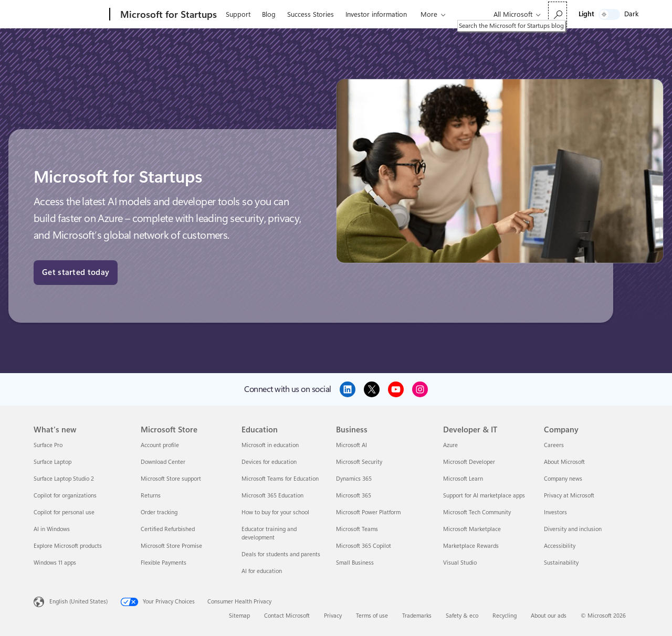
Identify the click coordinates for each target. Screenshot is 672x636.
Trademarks (417, 616)
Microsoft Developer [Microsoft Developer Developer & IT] (469, 462)
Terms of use (372, 616)
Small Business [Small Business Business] (355, 563)
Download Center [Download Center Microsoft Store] (163, 462)
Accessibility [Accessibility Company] (560, 546)
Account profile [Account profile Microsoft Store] (160, 445)
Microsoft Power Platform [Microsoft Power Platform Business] (368, 512)
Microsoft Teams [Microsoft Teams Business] (357, 529)
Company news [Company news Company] (563, 479)
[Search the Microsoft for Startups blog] (558, 14)
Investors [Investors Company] (555, 512)
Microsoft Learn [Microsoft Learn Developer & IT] (463, 479)
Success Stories (311, 14)
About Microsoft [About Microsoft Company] (564, 462)
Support (238, 14)
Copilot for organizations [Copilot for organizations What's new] (65, 496)
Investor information (376, 14)
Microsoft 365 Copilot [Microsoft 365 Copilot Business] (364, 546)
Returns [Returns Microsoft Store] (151, 496)
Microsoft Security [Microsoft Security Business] (359, 462)
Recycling (505, 616)
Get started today (76, 272)
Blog (269, 14)
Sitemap (239, 616)
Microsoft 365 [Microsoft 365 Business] (354, 496)
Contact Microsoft (287, 616)
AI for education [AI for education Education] (262, 571)
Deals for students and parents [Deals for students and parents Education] (281, 554)
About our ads (549, 616)
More (429, 14)
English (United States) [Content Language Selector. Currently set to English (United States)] (78, 602)
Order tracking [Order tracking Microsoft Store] (159, 512)
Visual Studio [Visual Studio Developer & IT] (460, 563)
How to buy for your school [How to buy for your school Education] (275, 512)
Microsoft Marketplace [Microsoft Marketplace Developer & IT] (472, 529)
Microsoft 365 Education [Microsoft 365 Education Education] (272, 496)
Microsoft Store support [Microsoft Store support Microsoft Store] (171, 479)
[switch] (609, 14)
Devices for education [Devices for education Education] (269, 462)
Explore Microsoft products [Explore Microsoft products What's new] (68, 546)
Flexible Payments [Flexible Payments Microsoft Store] (164, 563)
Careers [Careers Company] (554, 445)
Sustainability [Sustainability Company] (561, 563)
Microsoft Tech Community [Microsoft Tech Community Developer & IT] (477, 512)
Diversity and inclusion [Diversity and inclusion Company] (573, 529)
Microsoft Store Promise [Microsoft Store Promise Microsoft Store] (171, 546)
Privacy (333, 616)
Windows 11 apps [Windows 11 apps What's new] (55, 563)
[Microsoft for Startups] (167, 15)
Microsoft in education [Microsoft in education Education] (270, 445)
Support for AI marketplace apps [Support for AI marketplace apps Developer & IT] (484, 496)
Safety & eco (462, 616)
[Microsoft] (70, 15)
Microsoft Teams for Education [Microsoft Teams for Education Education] (280, 479)
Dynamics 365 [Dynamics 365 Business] (354, 479)
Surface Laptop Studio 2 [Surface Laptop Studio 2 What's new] (64, 479)
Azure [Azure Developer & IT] (450, 445)
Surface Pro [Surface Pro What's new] (48, 445)
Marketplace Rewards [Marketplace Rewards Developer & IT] (471, 546)
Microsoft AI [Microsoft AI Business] (351, 445)
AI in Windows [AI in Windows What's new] (52, 529)
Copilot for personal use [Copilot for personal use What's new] (64, 512)
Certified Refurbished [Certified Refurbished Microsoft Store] (168, 529)
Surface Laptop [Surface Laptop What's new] (52, 462)
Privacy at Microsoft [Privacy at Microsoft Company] (569, 496)
